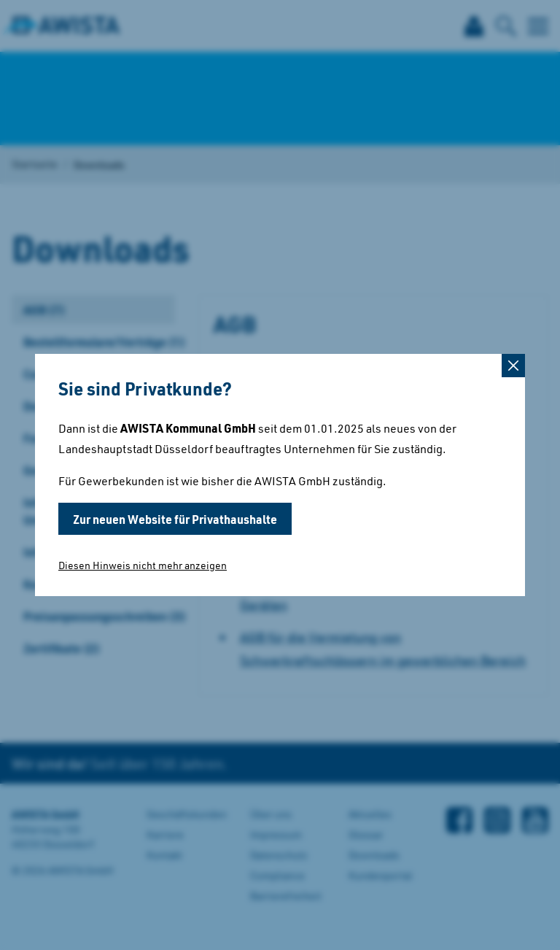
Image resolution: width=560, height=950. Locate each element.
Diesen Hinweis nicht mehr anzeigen (143, 565)
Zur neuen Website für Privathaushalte (175, 519)
